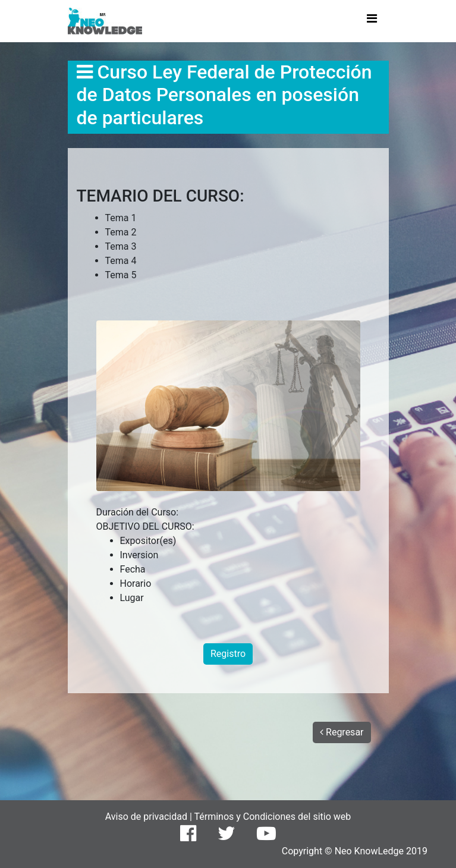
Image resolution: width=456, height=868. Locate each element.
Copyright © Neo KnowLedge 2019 (355, 851)
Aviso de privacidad (147, 817)
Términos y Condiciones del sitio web (272, 817)
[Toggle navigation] (372, 21)
